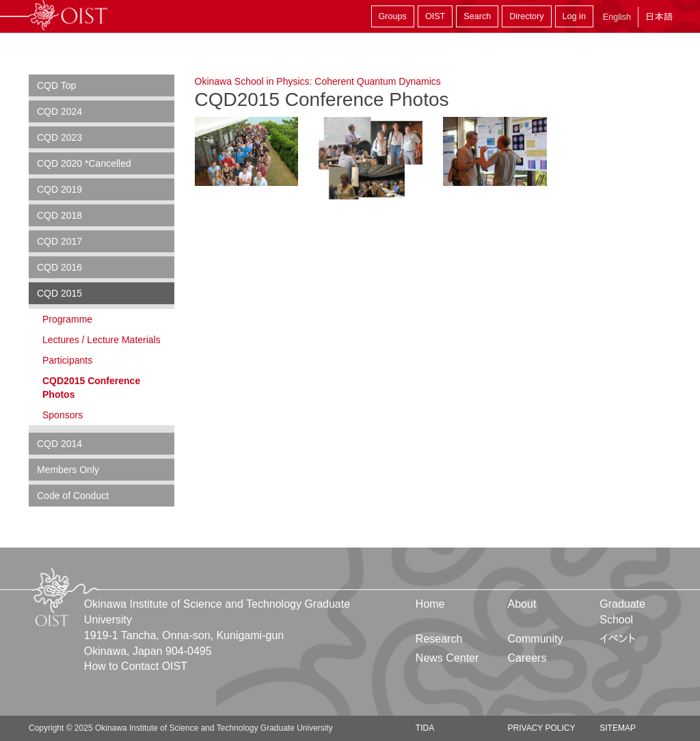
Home (430, 604)
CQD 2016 (59, 267)
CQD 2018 (59, 215)
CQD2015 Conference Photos (91, 388)
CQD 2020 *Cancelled (84, 163)
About (522, 604)
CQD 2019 (59, 189)
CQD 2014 (59, 444)
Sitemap (618, 728)
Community (536, 639)
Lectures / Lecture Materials (102, 340)
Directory (526, 16)
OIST (435, 16)
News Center (447, 658)
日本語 (659, 17)
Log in (574, 16)
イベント (618, 639)
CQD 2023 (59, 137)
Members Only (68, 470)
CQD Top (56, 85)
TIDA (425, 728)
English (617, 17)
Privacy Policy (542, 728)
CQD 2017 (59, 241)
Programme (67, 319)
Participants (67, 360)
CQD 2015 (59, 293)
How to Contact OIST (136, 666)
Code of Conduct (73, 496)
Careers (527, 658)
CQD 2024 (59, 111)
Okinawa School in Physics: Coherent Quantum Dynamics (318, 81)
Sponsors (63, 415)
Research (439, 639)
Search (477, 16)
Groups (393, 16)
